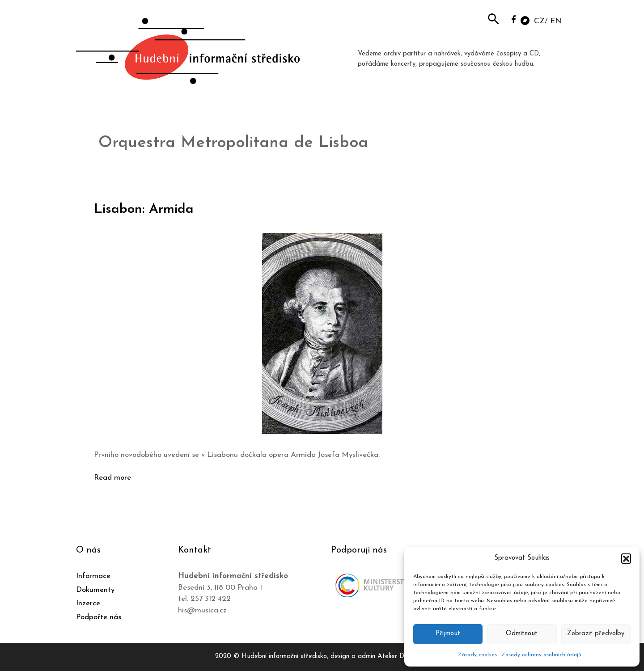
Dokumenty (95, 590)
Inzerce (88, 603)
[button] (626, 558)
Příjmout (448, 634)
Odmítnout (522, 634)
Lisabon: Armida (144, 209)
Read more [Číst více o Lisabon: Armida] (112, 478)
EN (556, 21)
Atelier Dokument (403, 656)
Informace (93, 576)
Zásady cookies (477, 655)
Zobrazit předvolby (596, 634)
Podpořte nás (99, 617)
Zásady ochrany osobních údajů (541, 655)
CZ (539, 21)
